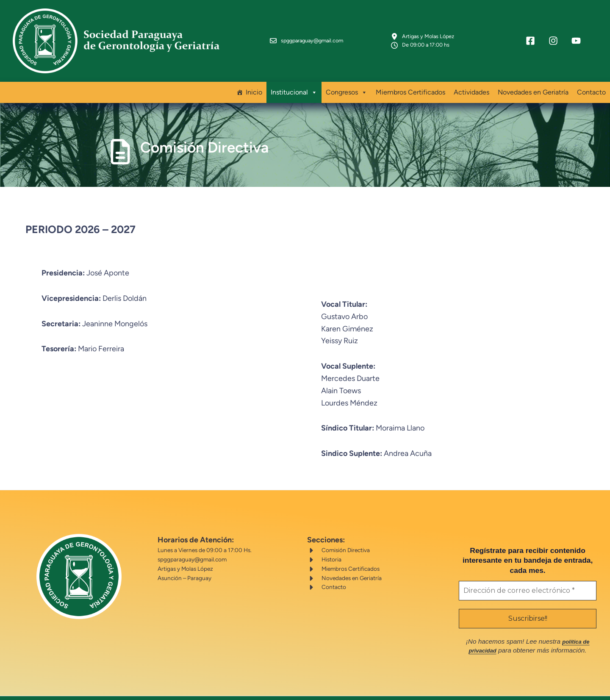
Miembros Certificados (410, 81)
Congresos (347, 81)
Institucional (294, 81)
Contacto (591, 81)
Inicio (254, 81)
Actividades (471, 81)
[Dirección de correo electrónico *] (516, 569)
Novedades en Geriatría (533, 81)
